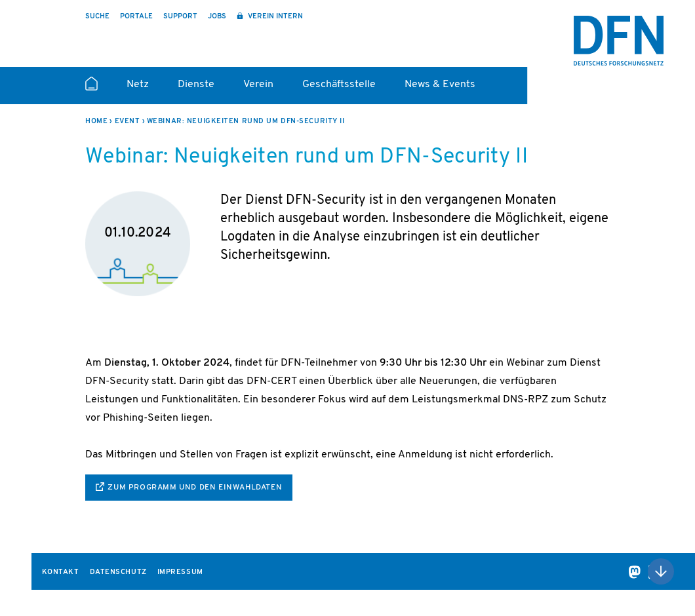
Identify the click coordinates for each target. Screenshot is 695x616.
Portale (136, 17)
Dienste (196, 85)
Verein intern (274, 17)
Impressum (180, 572)
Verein (258, 85)
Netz (138, 85)
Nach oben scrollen (661, 571)
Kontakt (61, 572)
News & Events (440, 85)
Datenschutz (118, 572)
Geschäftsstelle (339, 85)
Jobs (217, 17)
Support (180, 17)
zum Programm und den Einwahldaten (195, 488)
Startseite (91, 89)
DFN (619, 41)
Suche (97, 17)
